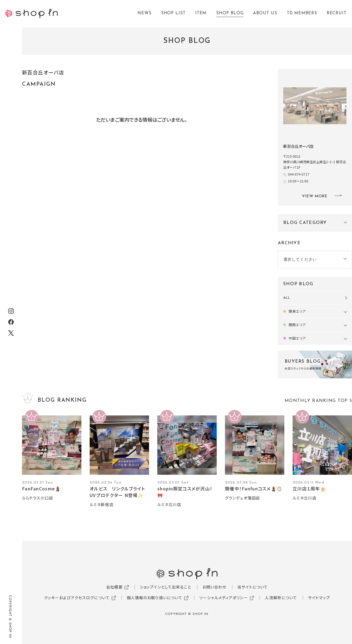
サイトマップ (319, 598)
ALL (287, 298)
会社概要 (114, 587)
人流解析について (281, 598)
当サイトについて (253, 587)
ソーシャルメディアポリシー (224, 598)
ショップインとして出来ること (166, 587)
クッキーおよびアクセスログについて (77, 598)
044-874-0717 (299, 174)
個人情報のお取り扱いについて (155, 598)
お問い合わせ (215, 587)
